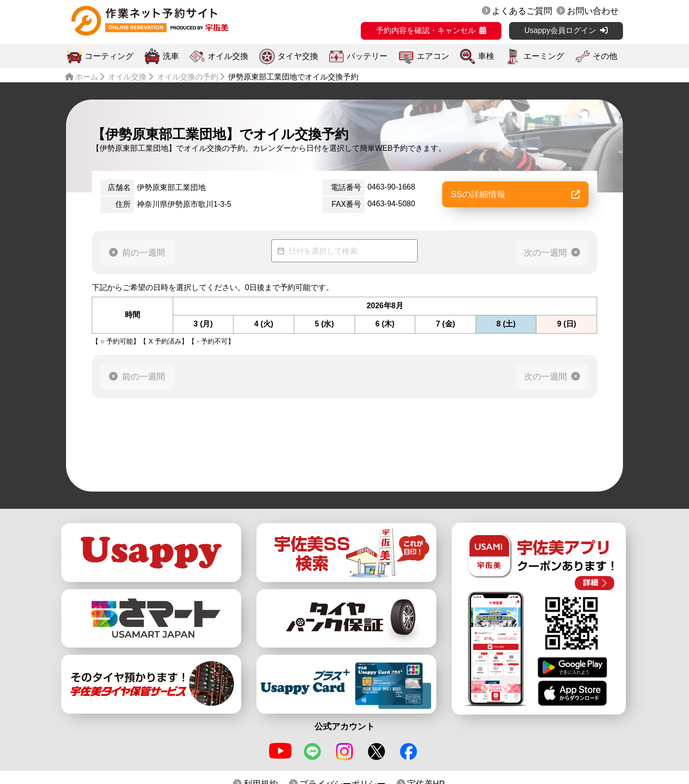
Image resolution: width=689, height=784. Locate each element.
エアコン (433, 56)
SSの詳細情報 (515, 194)
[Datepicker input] (344, 251)
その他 (605, 56)
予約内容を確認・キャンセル (426, 30)
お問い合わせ (593, 11)
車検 (486, 56)
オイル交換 (228, 56)
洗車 (171, 56)
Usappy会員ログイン (560, 30)
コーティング (109, 56)
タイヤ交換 (298, 56)
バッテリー (367, 56)
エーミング (544, 56)
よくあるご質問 (522, 11)
